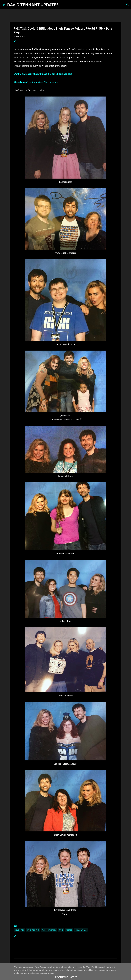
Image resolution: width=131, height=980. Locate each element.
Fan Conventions (49, 930)
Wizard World (81, 930)
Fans (61, 930)
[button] (15, 41)
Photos (69, 930)
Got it (73, 977)
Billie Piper (19, 930)
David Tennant (33, 930)
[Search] (62, 5)
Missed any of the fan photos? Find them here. (37, 82)
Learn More (62, 977)
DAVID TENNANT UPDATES (33, 5)
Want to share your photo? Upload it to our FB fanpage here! (43, 74)
